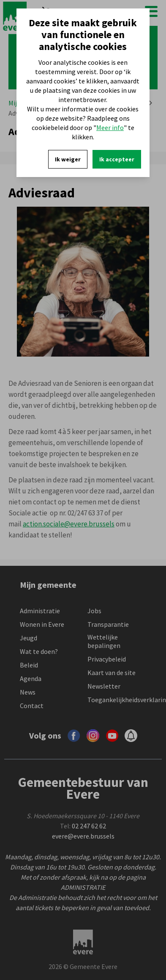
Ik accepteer (117, 159)
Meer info (110, 127)
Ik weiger (68, 159)
